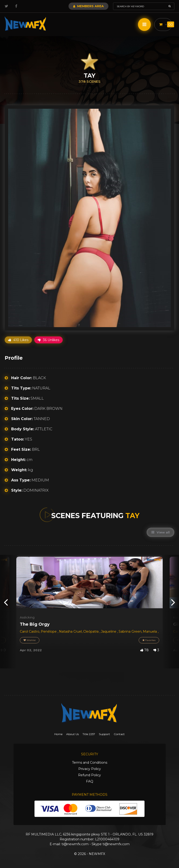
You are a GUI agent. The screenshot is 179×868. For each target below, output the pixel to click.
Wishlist (30, 640)
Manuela (150, 631)
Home (58, 734)
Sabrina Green (130, 631)
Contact (119, 734)
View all (160, 532)
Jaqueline (109, 631)
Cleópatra (91, 631)
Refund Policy (89, 775)
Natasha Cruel (70, 631)
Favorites (149, 640)
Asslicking (27, 617)
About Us (72, 734)
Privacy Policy (90, 769)
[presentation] (6, 602)
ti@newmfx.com (75, 844)
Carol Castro (30, 631)
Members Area (88, 6)
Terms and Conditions (90, 763)
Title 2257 (89, 734)
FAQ (90, 781)
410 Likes (18, 340)
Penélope (49, 631)
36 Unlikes (48, 340)
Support (104, 734)
